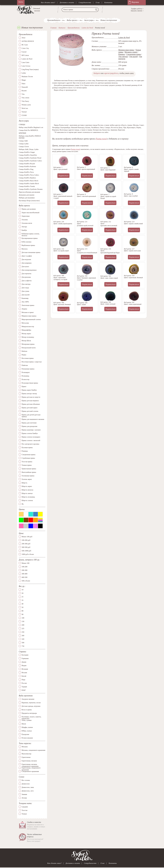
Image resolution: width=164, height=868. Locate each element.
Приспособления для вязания (29, 192)
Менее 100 (25, 563)
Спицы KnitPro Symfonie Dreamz (31, 189)
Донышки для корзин (27, 195)
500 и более (26, 581)
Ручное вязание (27, 738)
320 (23, 639)
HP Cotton (25, 55)
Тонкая (24, 814)
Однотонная (26, 757)
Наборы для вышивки (27, 198)
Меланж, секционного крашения (33, 750)
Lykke (24, 73)
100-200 (24, 567)
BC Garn (25, 45)
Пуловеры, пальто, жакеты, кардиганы (31, 717)
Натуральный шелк (29, 348)
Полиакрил (26, 372)
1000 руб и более (28, 554)
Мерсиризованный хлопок (31, 319)
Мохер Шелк (26, 341)
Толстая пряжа (27, 462)
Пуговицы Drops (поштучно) (29, 201)
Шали (24, 724)
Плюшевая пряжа (28, 369)
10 (22, 590)
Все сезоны (26, 780)
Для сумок (25, 291)
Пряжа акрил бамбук (29, 390)
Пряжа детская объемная (31, 404)
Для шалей (26, 295)
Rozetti (24, 91)
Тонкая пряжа (27, 465)
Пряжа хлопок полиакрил (31, 437)
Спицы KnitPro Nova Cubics (29, 175)
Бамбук (24, 230)
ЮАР (24, 690)
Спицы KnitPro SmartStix (28, 155)
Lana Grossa (26, 66)
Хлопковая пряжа (28, 476)
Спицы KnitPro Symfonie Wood (30, 158)
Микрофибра (26, 330)
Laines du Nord (27, 59)
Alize (23, 38)
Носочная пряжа (28, 358)
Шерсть (24, 483)
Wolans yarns (26, 105)
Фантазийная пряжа (29, 472)
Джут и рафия (27, 256)
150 (23, 621)
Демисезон (26, 784)
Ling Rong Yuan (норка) (30, 70)
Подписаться (63, 176)
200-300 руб (26, 544)
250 (23, 632)
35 (22, 600)
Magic (24, 80)
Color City (25, 48)
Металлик (25, 323)
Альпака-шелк (27, 223)
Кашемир (25, 298)
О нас (98, 3)
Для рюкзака (26, 277)
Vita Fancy (25, 101)
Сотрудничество (85, 3)
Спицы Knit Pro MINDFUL (29, 130)
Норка (24, 355)
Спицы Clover (24, 147)
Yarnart (24, 112)
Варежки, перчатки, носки (31, 703)
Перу (23, 680)
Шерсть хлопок (27, 500)
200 (23, 625)
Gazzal (24, 52)
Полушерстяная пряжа (30, 383)
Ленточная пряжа (28, 305)
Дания (24, 662)
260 (23, 636)
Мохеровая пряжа (28, 344)
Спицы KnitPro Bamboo (27, 178)
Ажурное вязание (28, 699)
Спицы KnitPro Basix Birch (28, 181)
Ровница (25, 451)
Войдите (97, 73)
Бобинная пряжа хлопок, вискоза (31, 235)
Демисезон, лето (28, 791)
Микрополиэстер (28, 326)
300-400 (24, 574)
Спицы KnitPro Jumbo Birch (29, 184)
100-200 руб (26, 540)
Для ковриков (27, 263)
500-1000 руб (26, 551)
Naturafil (25, 87)
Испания (25, 669)
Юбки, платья (27, 731)
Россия (24, 683)
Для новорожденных (29, 270)
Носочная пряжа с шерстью (32, 362)
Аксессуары (89, 20)
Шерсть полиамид (28, 497)
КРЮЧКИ (22, 133)
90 (22, 614)
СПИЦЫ (22, 125)
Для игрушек (26, 259)
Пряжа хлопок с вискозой (31, 440)
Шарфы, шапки (27, 727)
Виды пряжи (72, 20)
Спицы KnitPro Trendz (27, 186)
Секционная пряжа (29, 455)
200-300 (24, 570)
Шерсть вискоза (27, 490)
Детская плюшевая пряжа (31, 252)
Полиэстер (25, 379)
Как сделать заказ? (48, 3)
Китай (24, 676)
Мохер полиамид (28, 337)
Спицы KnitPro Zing (26, 169)
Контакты (108, 3)
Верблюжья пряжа (28, 245)
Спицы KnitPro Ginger (27, 152)
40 (22, 604)
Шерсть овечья (27, 493)
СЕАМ (24, 115)
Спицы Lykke (24, 144)
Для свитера (26, 284)
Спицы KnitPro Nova (26, 172)
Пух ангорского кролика (30, 444)
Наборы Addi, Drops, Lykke (29, 149)
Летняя (24, 798)
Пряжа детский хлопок (30, 411)
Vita (23, 94)
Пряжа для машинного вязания (33, 419)
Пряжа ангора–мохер (29, 394)
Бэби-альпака (26, 242)
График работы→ (138, 9)
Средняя (25, 807)
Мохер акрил (26, 334)
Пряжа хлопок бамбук (30, 433)
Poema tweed (101, 139)
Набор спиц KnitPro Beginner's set (31, 127)
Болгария (25, 655)
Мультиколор (26, 754)
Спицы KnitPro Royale (27, 164)
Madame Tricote (27, 77)
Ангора (24, 227)
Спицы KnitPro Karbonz (27, 167)
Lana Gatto (25, 62)
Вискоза (25, 249)
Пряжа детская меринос (30, 401)
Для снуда (25, 288)
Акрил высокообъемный (30, 213)
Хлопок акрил (27, 479)
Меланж (25, 747)
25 (22, 597)
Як (23, 504)
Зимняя (24, 794)
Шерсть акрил (27, 486)
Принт (24, 386)
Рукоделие (25, 734)
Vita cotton (25, 98)
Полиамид (25, 376)
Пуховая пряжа (27, 447)
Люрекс (24, 309)
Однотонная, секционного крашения (31, 768)
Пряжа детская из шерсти (31, 397)
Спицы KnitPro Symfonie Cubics (30, 161)
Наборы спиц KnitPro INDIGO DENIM (30, 137)
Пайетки (25, 365)
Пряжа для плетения (29, 423)
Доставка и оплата (67, 3)
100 (23, 618)
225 (23, 628)
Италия (24, 673)
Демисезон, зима (28, 787)
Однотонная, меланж (29, 761)
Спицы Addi (23, 141)
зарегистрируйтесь (111, 73)
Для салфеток (27, 281)
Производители (54, 20)
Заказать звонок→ (137, 11)
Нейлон (24, 351)
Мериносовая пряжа (29, 316)
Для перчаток (26, 274)
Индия (24, 666)
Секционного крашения (30, 771)
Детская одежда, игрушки (31, 706)
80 (22, 611)
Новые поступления (109, 20)
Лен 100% (25, 302)
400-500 (24, 577)
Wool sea (25, 108)
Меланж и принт (28, 312)
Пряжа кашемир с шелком (31, 430)
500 (23, 643)
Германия (25, 659)
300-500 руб (26, 547)
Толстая (24, 810)
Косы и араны (27, 710)
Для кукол (25, 266)
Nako (24, 84)
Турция (24, 687)
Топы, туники (27, 720)
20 (22, 593)
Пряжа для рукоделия (29, 426)
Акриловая (26, 216)
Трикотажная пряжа (29, 469)
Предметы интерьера (29, 713)
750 (23, 646)
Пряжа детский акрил (29, 408)
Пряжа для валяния (29, 209)
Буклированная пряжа (30, 238)
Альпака (25, 220)
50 (22, 607)
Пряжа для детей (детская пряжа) (31, 416)
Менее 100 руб (27, 537)
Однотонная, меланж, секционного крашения (30, 764)
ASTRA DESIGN (28, 41)
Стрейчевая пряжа (28, 458)
